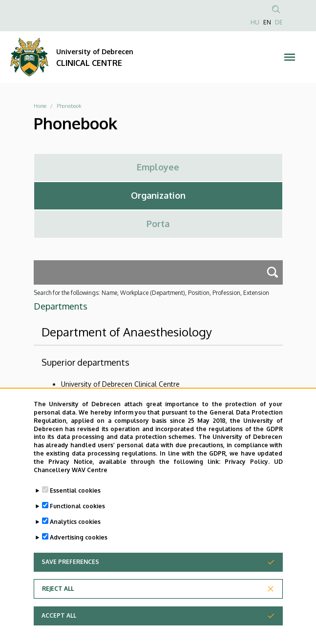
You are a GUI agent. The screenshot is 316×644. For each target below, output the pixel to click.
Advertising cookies (79, 550)
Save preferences (70, 574)
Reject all (58, 601)
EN (267, 22)
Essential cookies (75, 503)
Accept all (59, 628)
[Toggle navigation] (290, 57)
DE (279, 22)
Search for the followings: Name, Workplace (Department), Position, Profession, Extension (151, 293)
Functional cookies (77, 519)
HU (255, 22)
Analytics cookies (75, 534)
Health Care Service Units (101, 398)
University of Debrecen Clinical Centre (120, 384)
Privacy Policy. (247, 474)
